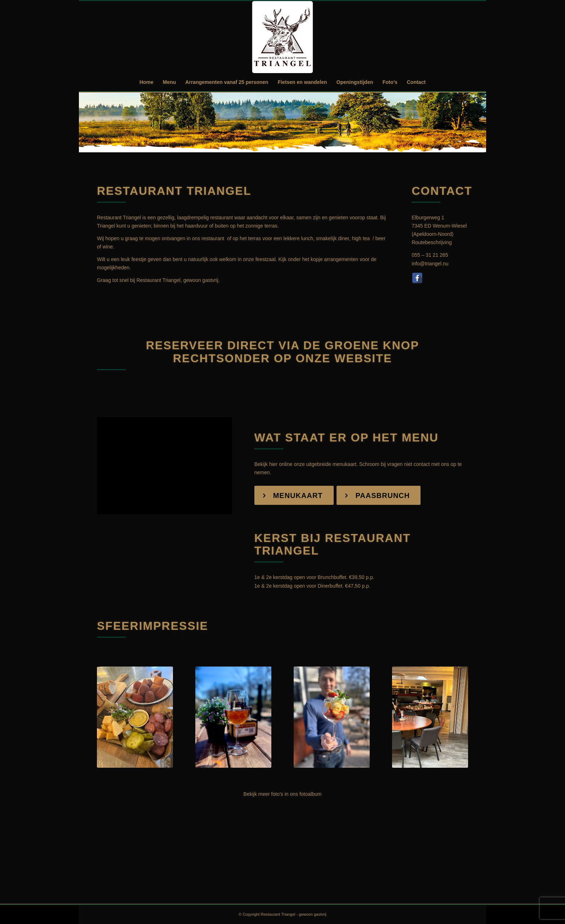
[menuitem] (146, 82)
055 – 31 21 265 (430, 255)
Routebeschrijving (431, 242)
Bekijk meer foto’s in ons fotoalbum (283, 794)
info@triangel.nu (430, 264)
